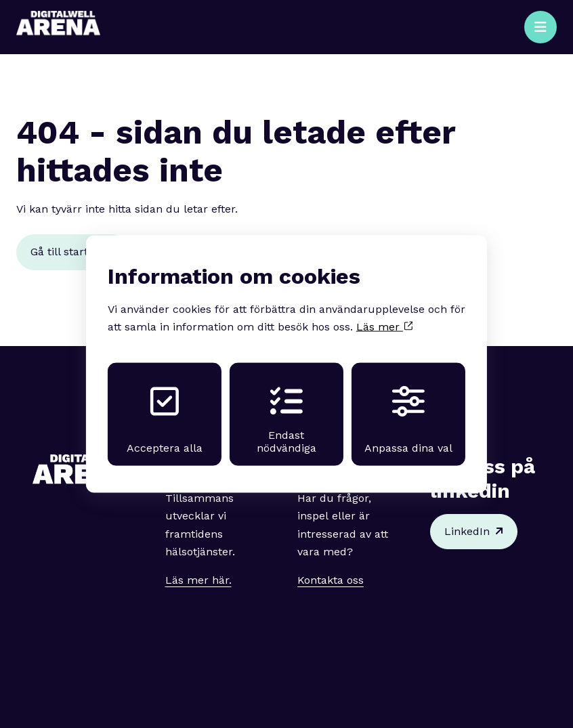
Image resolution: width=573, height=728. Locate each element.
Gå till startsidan (73, 252)
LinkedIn (474, 532)
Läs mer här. (198, 580)
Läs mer (384, 327)
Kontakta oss (331, 580)
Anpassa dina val (408, 420)
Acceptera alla (165, 420)
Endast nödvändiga (286, 420)
